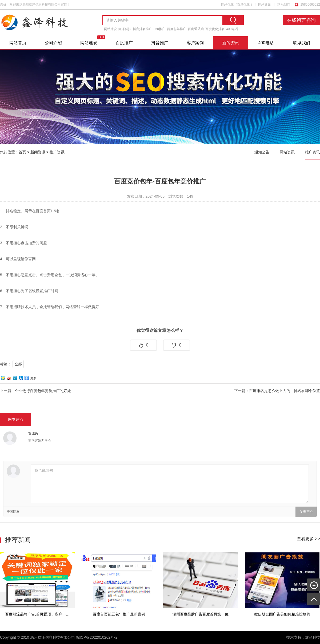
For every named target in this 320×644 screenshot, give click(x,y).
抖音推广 (160, 43)
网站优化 (227, 5)
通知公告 (262, 152)
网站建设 (265, 5)
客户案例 (195, 43)
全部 (18, 364)
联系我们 (284, 5)
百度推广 (124, 43)
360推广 (159, 29)
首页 (22, 152)
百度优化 (243, 5)
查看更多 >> (308, 539)
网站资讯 (287, 152)
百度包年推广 (177, 29)
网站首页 (18, 43)
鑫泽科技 (125, 29)
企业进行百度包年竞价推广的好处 (43, 391)
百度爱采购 (196, 29)
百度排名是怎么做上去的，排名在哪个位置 (285, 391)
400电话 (232, 29)
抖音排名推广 (142, 29)
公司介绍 (53, 43)
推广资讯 (57, 152)
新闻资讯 (231, 43)
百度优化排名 (215, 29)
